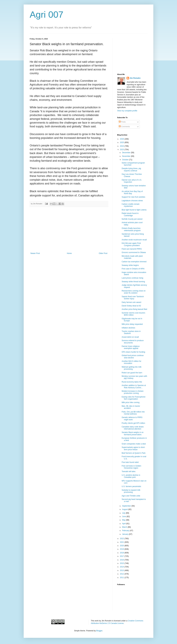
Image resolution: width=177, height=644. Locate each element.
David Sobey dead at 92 (131, 306)
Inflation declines (128, 328)
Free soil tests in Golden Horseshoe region (131, 467)
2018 (122, 553)
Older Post (103, 253)
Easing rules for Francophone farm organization (134, 398)
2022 (122, 539)
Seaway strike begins (130, 265)
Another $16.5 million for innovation (131, 362)
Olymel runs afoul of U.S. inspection (132, 181)
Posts (122, 122)
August (125, 509)
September (127, 506)
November (127, 156)
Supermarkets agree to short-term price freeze (133, 448)
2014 (122, 567)
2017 (122, 556)
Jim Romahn (135, 78)
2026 (122, 139)
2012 (122, 574)
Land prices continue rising (132, 278)
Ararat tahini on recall (130, 337)
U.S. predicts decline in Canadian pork (131, 476)
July (124, 513)
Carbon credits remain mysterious (131, 205)
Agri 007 (47, 15)
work (97, 621)
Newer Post (35, 253)
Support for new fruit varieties (133, 197)
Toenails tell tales (129, 471)
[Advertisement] (69, 230)
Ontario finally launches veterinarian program (131, 229)
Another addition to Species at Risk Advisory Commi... (134, 386)
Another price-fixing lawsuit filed (134, 309)
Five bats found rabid (130, 462)
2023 (122, 150)
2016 (122, 560)
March (125, 527)
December (127, 153)
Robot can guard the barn (132, 373)
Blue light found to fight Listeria (134, 210)
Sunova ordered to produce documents (133, 342)
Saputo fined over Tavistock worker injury (133, 298)
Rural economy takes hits (132, 382)
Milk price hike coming (131, 402)
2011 (122, 578)
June (124, 516)
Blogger (99, 631)
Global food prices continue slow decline (133, 357)
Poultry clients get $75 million (133, 423)
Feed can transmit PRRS (132, 249)
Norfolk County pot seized (132, 219)
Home (69, 253)
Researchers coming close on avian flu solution (134, 292)
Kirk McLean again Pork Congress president (131, 244)
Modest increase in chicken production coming (133, 392)
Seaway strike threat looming (133, 282)
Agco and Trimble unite (131, 496)
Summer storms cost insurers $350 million (133, 314)
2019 (122, 549)
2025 (122, 142)
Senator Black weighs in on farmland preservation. (133, 433)
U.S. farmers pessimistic (131, 486)
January (126, 534)
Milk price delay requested (132, 324)
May (124, 520)
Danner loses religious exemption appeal (131, 347)
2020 (122, 546)
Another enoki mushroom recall (134, 240)
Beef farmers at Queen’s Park (134, 453)
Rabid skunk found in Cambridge (130, 214)
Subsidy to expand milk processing (131, 491)
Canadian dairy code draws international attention (133, 428)
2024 (122, 146)
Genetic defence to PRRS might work (132, 418)
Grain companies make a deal (134, 444)
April (124, 524)
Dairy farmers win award (131, 302)
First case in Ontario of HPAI (133, 269)
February (126, 531)
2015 (122, 563)
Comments (124, 127)
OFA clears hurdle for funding (133, 352)
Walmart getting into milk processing (132, 368)
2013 (122, 570)
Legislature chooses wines (132, 201)
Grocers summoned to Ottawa (134, 252)
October (126, 160)
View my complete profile (127, 111)
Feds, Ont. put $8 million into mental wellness (133, 413)
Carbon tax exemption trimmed (134, 262)
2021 (122, 542)
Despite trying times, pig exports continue (131, 169)
